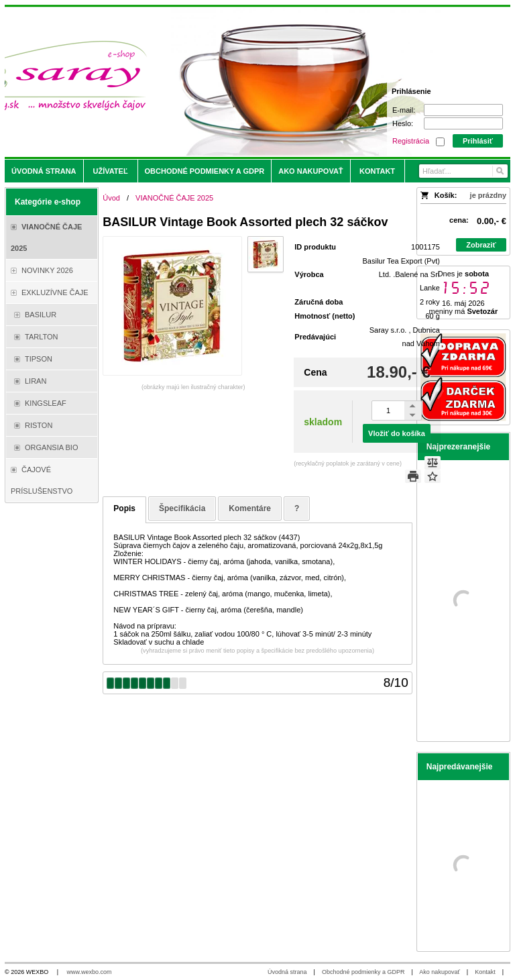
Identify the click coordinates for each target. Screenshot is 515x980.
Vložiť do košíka (397, 433)
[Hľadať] (499, 171)
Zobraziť (481, 245)
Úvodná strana (287, 972)
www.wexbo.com (90, 972)
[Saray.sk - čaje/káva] (195, 82)
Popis (124, 508)
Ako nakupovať (439, 972)
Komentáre (250, 508)
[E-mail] (463, 110)
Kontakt (485, 972)
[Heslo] (463, 123)
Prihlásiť (478, 141)
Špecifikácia (182, 508)
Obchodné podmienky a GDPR (363, 972)
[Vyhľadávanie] (463, 171)
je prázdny (488, 195)
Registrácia (411, 141)
